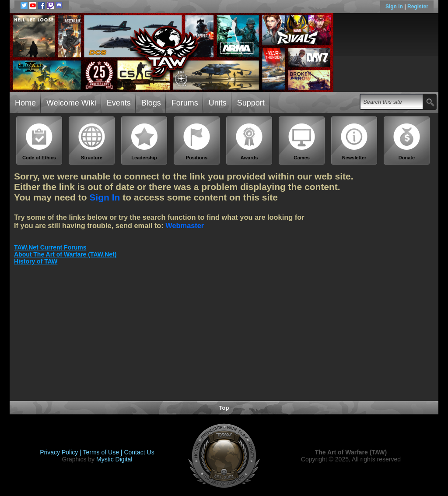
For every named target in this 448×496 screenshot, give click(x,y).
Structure (92, 142)
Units (218, 103)
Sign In (105, 197)
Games (302, 142)
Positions (197, 142)
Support (251, 103)
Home (25, 103)
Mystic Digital (114, 459)
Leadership (144, 142)
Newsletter (354, 142)
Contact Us (139, 452)
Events (119, 103)
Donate (407, 142)
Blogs (151, 103)
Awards (249, 142)
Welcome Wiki (71, 103)
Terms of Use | (104, 452)
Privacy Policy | (61, 452)
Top (224, 408)
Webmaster (185, 225)
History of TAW (36, 261)
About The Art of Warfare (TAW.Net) (65, 254)
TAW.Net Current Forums (50, 247)
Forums (185, 103)
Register (418, 7)
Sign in (395, 7)
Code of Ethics (39, 142)
